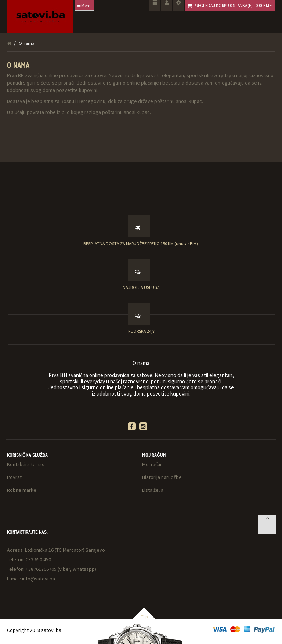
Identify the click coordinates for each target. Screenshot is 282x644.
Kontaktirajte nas (26, 464)
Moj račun (152, 464)
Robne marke (22, 490)
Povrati (15, 477)
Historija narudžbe (162, 477)
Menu (84, 5)
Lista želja (153, 490)
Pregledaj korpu (233, 5)
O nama (27, 43)
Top (144, 617)
